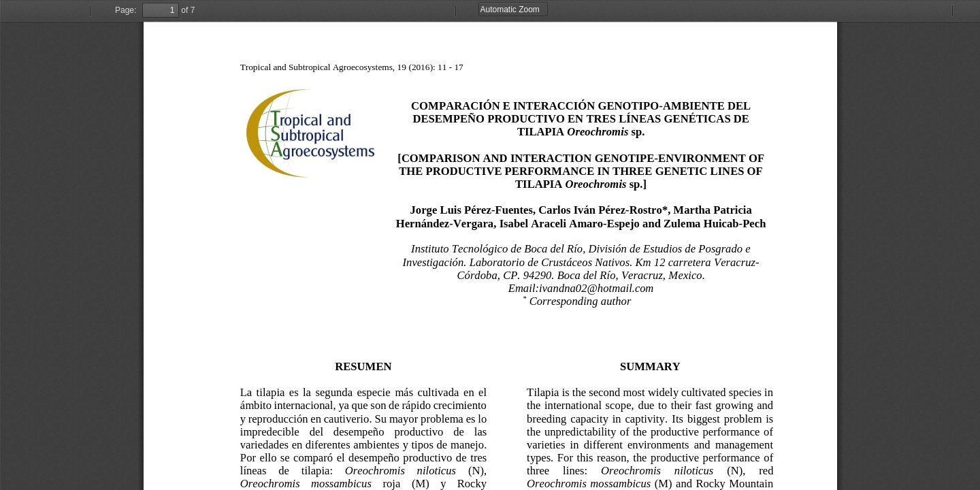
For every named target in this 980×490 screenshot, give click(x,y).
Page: (126, 10)
